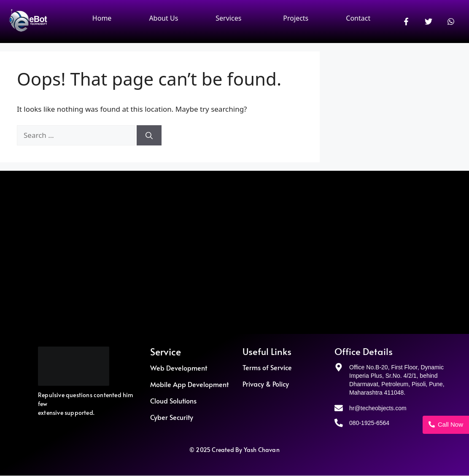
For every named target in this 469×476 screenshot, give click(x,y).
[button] (230, 18)
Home (102, 18)
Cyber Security (172, 417)
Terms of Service (267, 367)
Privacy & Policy (266, 384)
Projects (296, 18)
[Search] (149, 135)
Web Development (179, 368)
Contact (358, 18)
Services (228, 18)
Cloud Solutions (173, 401)
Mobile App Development (189, 384)
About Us (163, 18)
